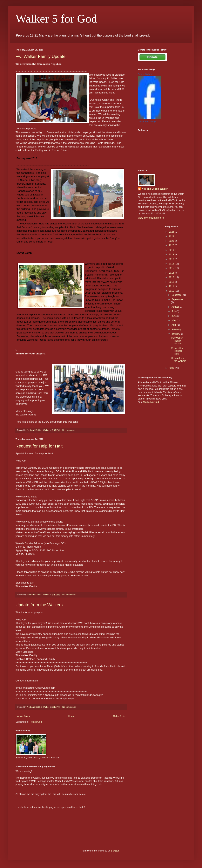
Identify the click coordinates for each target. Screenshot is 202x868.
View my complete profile (151, 218)
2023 (172, 236)
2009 (172, 368)
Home (71, 716)
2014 (172, 273)
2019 (172, 250)
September (177, 299)
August (175, 307)
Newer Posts (23, 716)
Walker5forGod (151, 402)
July (174, 311)
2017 (172, 259)
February (176, 330)
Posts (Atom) (36, 722)
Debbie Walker (145, 74)
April (174, 325)
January (176, 334)
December (177, 295)
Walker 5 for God (56, 19)
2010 (172, 291)
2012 (172, 282)
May (174, 320)
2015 (172, 268)
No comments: (69, 430)
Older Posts (119, 716)
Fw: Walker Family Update (40, 56)
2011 (172, 286)
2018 (172, 255)
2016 (172, 264)
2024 (172, 232)
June (174, 316)
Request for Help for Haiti (40, 446)
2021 (172, 241)
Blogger (115, 851)
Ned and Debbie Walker (155, 189)
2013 (172, 277)
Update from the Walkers (39, 605)
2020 (172, 245)
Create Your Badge (147, 121)
